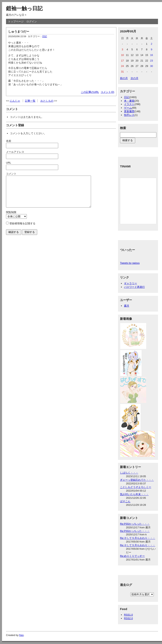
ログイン (32, 21)
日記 (45, 36)
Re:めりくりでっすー (132, 556)
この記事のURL (90, 92)
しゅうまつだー (19, 31)
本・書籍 (129, 101)
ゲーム (128, 108)
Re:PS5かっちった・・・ (135, 524)
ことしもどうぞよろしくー (136, 487)
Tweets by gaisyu (130, 263)
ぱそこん (125, 501)
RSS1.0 (128, 615)
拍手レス (129, 115)
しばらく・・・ (129, 473)
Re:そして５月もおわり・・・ (138, 538)
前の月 (124, 78)
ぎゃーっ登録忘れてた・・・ (137, 480)
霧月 (127, 306)
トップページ (16, 21)
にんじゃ (15, 101)
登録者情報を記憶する (22, 229)
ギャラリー (130, 283)
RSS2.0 (128, 618)
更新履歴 (129, 111)
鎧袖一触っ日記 (24, 8)
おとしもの (47, 101)
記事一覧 (30, 101)
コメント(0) (107, 92)
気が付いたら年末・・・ (134, 494)
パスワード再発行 (134, 287)
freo (21, 635)
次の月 (134, 78)
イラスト (129, 104)
